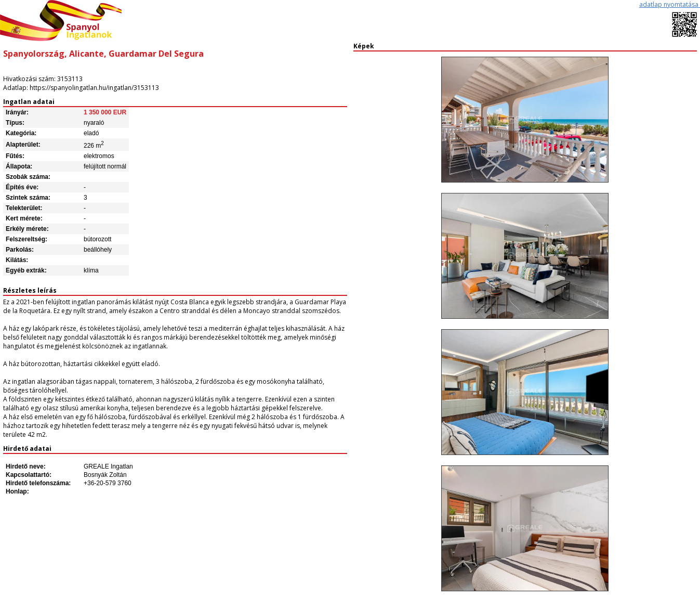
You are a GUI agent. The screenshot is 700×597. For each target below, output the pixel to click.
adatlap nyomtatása (670, 4)
